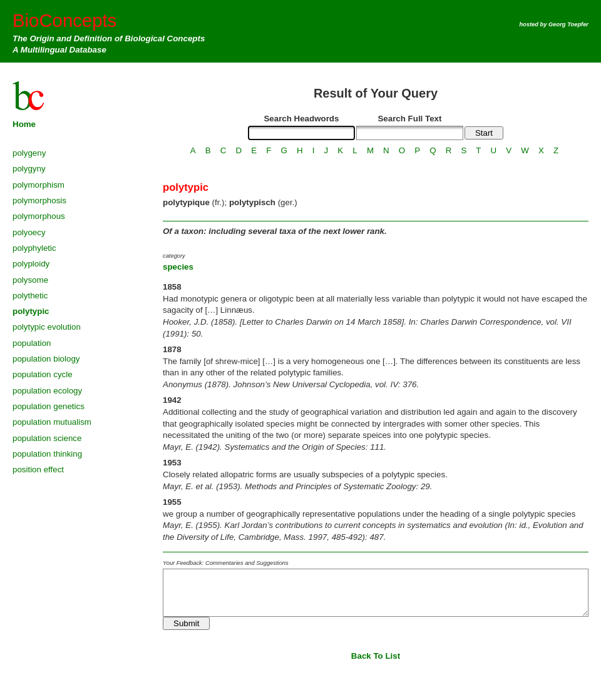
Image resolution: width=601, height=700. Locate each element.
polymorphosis (39, 200)
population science (47, 438)
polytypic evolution (47, 327)
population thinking (47, 454)
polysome (30, 280)
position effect (38, 469)
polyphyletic (34, 248)
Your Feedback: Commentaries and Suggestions (226, 563)
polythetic (30, 296)
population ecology (47, 391)
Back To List (376, 656)
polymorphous (39, 216)
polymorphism (39, 185)
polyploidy (31, 264)
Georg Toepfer (568, 24)
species (178, 267)
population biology (46, 359)
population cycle (43, 374)
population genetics (49, 406)
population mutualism (52, 422)
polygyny (29, 169)
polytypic (31, 311)
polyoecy (29, 232)
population (32, 343)
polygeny (29, 153)
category (174, 256)
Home (24, 124)
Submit (186, 623)
